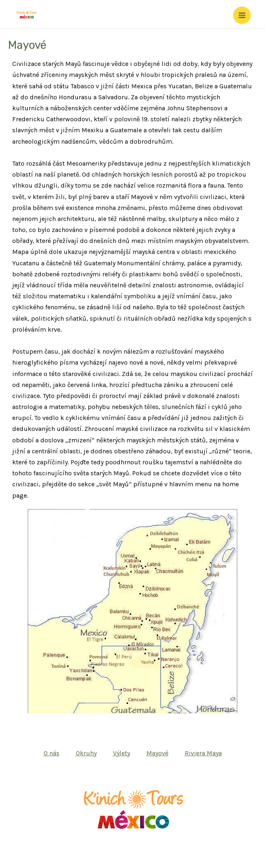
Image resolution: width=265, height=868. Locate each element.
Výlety (121, 753)
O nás (52, 753)
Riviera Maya (203, 753)
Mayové (157, 753)
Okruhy (86, 753)
